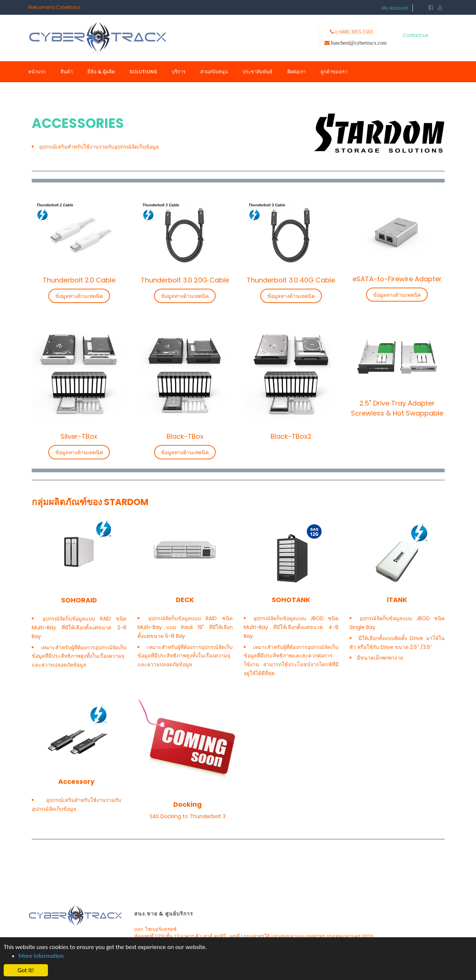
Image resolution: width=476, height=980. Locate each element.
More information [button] (41, 956)
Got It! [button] (26, 970)
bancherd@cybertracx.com (359, 43)
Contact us (416, 35)
